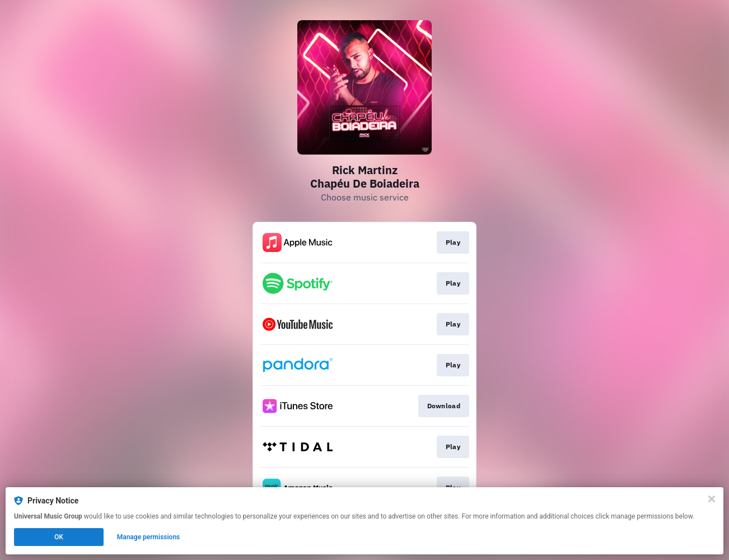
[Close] (712, 499)
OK (59, 537)
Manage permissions (149, 537)
